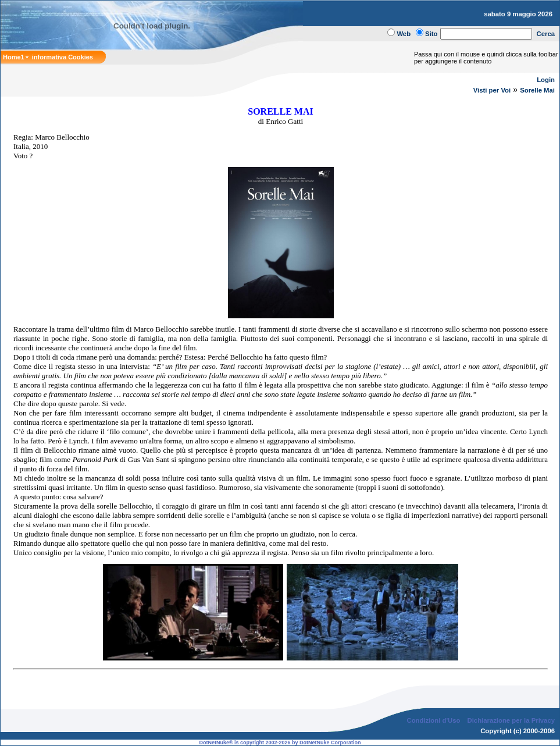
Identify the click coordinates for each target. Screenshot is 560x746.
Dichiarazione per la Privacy (511, 720)
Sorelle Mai (537, 90)
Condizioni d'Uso (433, 720)
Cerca (546, 34)
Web (404, 34)
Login (546, 80)
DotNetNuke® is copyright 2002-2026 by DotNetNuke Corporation (280, 743)
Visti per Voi (492, 90)
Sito (431, 34)
